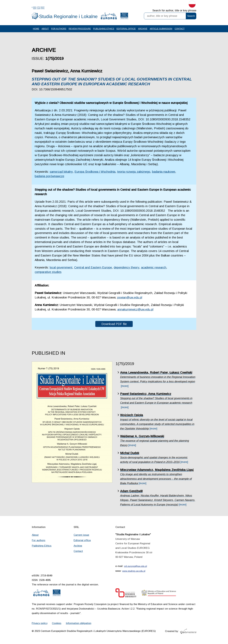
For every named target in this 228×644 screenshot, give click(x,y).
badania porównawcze (50, 177)
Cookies (57, 624)
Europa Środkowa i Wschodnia (96, 172)
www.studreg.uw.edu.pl (134, 572)
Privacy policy (40, 624)
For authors (59, 29)
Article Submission (161, 29)
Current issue (81, 536)
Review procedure (80, 29)
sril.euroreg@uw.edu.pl (135, 567)
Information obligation (79, 624)
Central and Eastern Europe (94, 268)
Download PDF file (114, 324)
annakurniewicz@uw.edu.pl (136, 310)
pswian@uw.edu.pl (130, 298)
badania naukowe (165, 172)
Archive (143, 29)
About (45, 29)
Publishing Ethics (104, 29)
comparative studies (48, 273)
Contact (180, 29)
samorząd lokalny (61, 172)
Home (36, 29)
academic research (154, 268)
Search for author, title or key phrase (174, 10)
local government (61, 268)
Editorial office (126, 29)
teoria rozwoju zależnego (135, 172)
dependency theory (127, 268)
